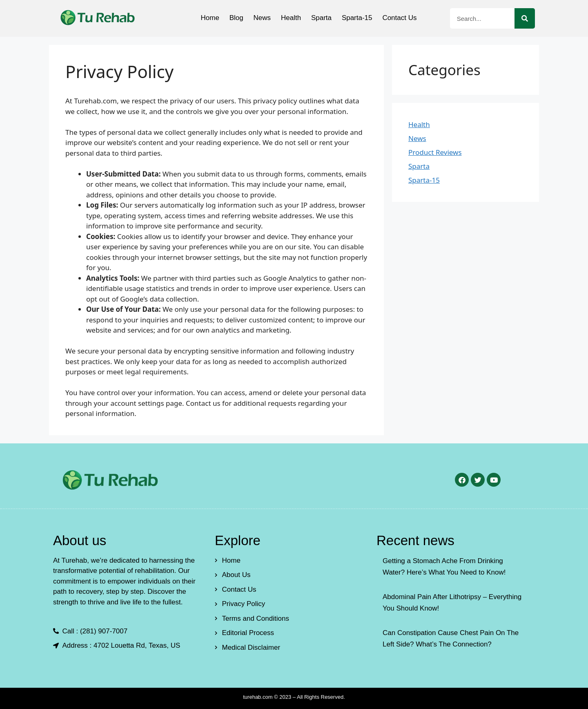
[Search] (525, 18)
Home (204, 18)
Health (291, 18)
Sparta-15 (361, 18)
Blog (232, 18)
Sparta (323, 18)
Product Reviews (435, 152)
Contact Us (406, 18)
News (260, 18)
